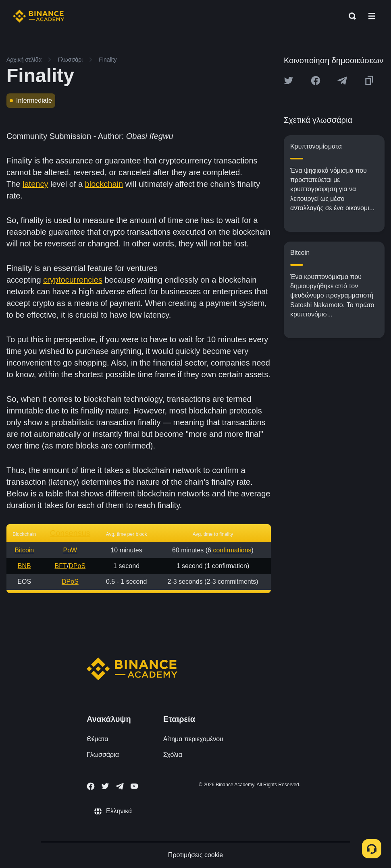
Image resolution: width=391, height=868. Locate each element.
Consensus (70, 533)
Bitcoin (24, 550)
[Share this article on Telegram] (342, 81)
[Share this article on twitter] (289, 81)
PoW (70, 550)
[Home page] (38, 16)
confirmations (232, 550)
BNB (24, 566)
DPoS (77, 566)
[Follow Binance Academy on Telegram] (120, 786)
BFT (61, 566)
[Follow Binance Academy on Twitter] (105, 786)
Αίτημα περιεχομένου (193, 739)
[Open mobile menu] (372, 16)
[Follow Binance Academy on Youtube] (134, 786)
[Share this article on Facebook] (316, 81)
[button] (372, 16)
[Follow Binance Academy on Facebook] (91, 786)
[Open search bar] (350, 16)
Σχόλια (173, 755)
